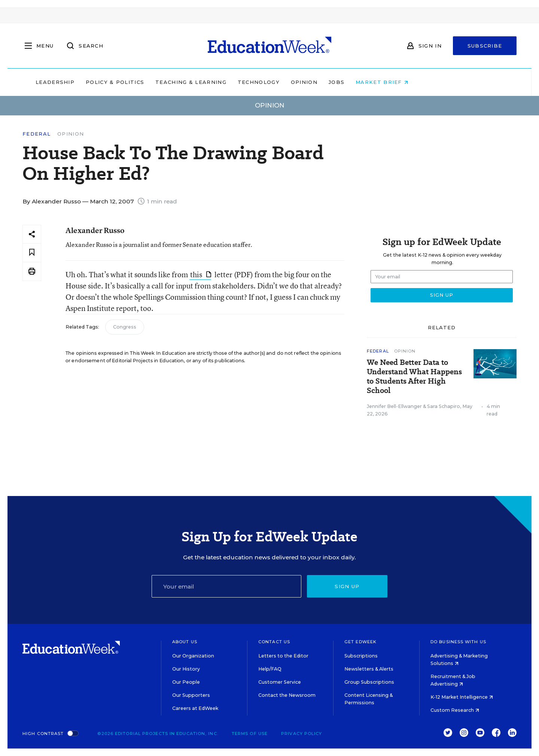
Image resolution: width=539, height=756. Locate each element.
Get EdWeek (360, 642)
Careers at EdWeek (195, 708)
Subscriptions (361, 656)
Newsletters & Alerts (369, 669)
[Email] (226, 586)
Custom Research (455, 710)
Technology (306, 82)
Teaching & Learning (239, 82)
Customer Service (280, 682)
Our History (186, 669)
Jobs (384, 82)
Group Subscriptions (369, 682)
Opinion (352, 82)
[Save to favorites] (32, 253)
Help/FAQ (270, 669)
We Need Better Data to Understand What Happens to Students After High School (414, 377)
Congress (125, 327)
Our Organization (193, 656)
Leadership (103, 82)
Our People (186, 682)
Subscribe (485, 46)
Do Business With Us (458, 642)
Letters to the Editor (283, 656)
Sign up (347, 586)
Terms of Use (250, 734)
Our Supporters (191, 695)
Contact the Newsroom (287, 695)
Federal (36, 134)
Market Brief (430, 82)
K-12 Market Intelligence (462, 697)
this (201, 274)
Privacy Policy (302, 734)
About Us (185, 642)
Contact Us (274, 642)
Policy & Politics (162, 82)
